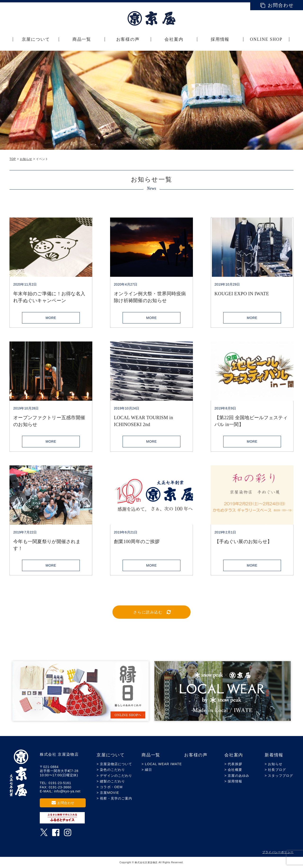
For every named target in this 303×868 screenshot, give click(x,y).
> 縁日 (147, 770)
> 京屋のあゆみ (237, 776)
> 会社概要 (233, 770)
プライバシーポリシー (278, 852)
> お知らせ (274, 764)
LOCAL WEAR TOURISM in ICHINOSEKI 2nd (143, 421)
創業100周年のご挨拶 (137, 541)
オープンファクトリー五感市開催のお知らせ (49, 421)
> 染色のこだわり (111, 770)
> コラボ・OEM (110, 787)
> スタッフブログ (279, 776)
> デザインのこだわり (114, 776)
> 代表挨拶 (233, 764)
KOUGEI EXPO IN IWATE (242, 294)
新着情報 (274, 755)
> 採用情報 (233, 781)
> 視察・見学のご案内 (114, 798)
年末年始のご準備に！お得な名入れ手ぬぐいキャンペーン (49, 297)
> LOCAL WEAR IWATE (162, 764)
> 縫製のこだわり (111, 781)
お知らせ (26, 159)
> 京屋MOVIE (108, 793)
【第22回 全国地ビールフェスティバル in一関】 (251, 421)
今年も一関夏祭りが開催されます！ (47, 545)
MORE (51, 318)
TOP (13, 159)
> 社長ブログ (275, 770)
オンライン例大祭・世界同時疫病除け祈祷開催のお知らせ (150, 297)
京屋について (111, 755)
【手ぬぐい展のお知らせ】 (243, 541)
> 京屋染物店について (114, 764)
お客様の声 (196, 755)
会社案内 (234, 755)
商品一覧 (151, 755)
